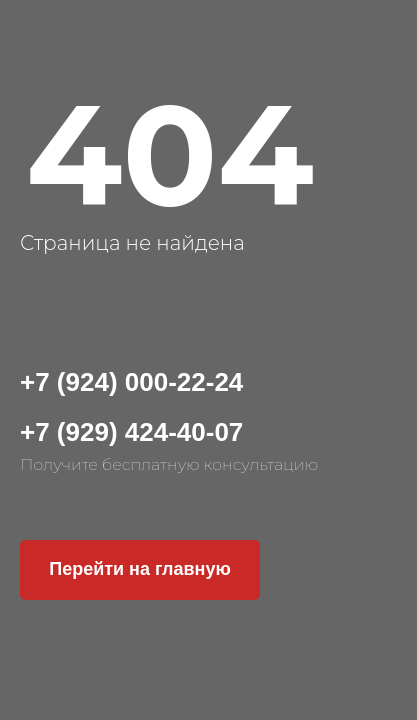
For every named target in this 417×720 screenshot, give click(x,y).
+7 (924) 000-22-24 (131, 382)
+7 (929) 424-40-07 (131, 432)
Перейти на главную (140, 569)
